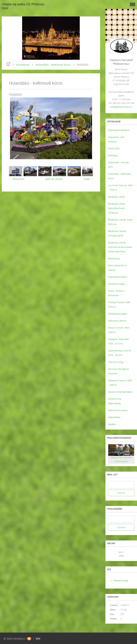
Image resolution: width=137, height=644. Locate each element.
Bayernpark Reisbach (119, 130)
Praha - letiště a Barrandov (116, 293)
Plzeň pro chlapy (116, 284)
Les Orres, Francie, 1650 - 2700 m (120, 188)
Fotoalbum (23, 65)
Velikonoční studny (118, 410)
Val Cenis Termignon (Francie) (119, 371)
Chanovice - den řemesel (116, 139)
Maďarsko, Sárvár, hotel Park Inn (120, 222)
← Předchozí (17, 179)
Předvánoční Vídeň (118, 314)
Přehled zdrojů (121, 581)
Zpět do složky (54, 179)
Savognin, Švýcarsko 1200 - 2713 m (118, 341)
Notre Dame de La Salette (117, 268)
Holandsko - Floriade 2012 (118, 165)
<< (112, 554)
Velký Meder (114, 417)
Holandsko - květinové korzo (53, 65)
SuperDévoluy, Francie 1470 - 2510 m (120, 353)
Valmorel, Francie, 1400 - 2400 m (120, 383)
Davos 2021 (114, 149)
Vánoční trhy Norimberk (120, 392)
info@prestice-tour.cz (121, 107)
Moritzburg (114, 259)
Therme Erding (116, 362)
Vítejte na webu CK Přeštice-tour (23, 6)
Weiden (112, 424)
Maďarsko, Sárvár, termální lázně (117, 233)
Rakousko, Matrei (117, 321)
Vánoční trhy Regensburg (115, 401)
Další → (88, 179)
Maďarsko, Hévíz (116, 197)
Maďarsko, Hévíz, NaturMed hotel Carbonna (117, 208)
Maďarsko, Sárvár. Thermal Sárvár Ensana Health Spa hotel (120, 247)
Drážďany (113, 156)
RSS (38, 639)
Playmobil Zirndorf (117, 277)
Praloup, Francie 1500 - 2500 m (120, 305)
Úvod (8, 64)
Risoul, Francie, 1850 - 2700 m (119, 330)
